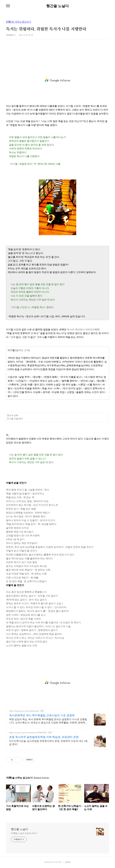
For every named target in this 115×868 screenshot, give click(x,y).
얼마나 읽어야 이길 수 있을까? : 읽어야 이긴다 (31, 520)
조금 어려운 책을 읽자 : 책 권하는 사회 (26, 574)
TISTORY (58, 862)
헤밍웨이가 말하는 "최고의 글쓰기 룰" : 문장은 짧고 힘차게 (37, 611)
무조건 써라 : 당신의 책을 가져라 (23, 619)
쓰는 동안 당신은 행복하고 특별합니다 (26, 592)
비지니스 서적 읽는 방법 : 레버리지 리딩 (27, 501)
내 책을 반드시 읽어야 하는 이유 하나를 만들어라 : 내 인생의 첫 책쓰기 (43, 623)
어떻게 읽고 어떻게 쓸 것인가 (22, 551)
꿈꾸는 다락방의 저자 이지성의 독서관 (26, 566)
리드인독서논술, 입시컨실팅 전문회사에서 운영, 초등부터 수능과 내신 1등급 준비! (48, 743)
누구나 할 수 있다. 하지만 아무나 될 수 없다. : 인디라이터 (36, 607)
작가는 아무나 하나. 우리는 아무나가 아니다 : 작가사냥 (35, 638)
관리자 (68, 862)
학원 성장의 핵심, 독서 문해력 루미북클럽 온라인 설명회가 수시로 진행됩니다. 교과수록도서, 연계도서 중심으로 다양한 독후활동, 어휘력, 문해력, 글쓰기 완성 (48, 721)
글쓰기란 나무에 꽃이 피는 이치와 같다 (27, 642)
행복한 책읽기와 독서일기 (20, 532)
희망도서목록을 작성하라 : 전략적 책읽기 (28, 513)
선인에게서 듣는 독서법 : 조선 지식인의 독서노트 (32, 505)
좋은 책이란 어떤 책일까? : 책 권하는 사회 (28, 570)
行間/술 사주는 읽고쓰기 (18, 22)
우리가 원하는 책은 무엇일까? (22, 543)
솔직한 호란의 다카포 (17, 528)
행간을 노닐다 (57, 6)
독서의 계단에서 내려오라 (81, 329)
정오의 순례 (13, 415)
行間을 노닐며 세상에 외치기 (24, 833)
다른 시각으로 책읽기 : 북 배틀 (22, 578)
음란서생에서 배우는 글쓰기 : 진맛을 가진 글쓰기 (32, 596)
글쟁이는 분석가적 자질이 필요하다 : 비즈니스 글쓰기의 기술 (38, 626)
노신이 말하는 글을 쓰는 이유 (22, 645)
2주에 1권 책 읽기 (15, 539)
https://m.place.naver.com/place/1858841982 (28, 733)
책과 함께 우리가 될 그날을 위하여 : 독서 (28, 490)
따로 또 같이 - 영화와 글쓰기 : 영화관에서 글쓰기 (32, 630)
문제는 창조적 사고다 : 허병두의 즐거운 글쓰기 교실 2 (34, 603)
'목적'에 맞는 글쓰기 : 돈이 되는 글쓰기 (27, 600)
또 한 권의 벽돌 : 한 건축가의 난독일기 (26, 581)
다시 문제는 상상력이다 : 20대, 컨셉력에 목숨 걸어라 (34, 634)
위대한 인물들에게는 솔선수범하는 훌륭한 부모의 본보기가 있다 (40, 555)
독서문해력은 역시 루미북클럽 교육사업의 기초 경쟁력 (42, 715)
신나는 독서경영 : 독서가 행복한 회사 (26, 516)
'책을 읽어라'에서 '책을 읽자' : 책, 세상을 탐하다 (31, 524)
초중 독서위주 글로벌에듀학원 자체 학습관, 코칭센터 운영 (44, 737)
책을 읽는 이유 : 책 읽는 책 (20, 497)
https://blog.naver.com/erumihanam (24, 711)
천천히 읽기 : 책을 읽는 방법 (21, 509)
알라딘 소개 (22, 350)
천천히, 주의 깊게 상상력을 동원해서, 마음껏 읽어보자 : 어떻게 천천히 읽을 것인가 (50, 547)
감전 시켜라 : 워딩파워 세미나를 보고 (26, 615)
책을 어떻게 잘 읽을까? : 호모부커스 (25, 494)
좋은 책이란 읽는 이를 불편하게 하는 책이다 (29, 559)
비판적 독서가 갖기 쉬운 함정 (22, 562)
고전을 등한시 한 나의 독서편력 (23, 536)
